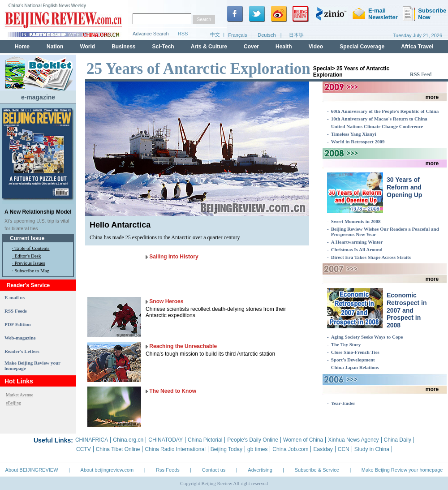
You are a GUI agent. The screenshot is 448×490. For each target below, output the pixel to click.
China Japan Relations (355, 367)
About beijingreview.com (107, 470)
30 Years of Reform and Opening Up (404, 187)
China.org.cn (128, 440)
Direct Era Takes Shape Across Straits (371, 257)
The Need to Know (173, 391)
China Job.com (290, 449)
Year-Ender (343, 403)
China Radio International (175, 449)
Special (323, 69)
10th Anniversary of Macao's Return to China (379, 119)
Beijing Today (226, 449)
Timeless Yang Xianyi (354, 134)
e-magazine (38, 97)
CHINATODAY (166, 440)
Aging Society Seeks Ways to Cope (367, 337)
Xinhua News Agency (353, 440)
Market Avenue (19, 395)
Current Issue (27, 238)
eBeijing (13, 403)
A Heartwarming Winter (357, 242)
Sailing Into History (174, 257)
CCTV (84, 449)
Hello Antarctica (120, 225)
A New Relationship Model (38, 212)
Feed (421, 74)
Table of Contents (32, 248)
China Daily (398, 440)
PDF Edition (18, 324)
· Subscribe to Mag (31, 271)
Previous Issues (30, 263)
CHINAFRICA (92, 440)
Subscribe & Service (317, 470)
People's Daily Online (253, 440)
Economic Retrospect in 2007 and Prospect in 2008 (407, 310)
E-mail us (15, 297)
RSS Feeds (16, 311)
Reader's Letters (22, 351)
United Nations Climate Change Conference (377, 126)
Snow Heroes (166, 301)
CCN (344, 449)
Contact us (214, 470)
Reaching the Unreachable (183, 346)
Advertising (260, 470)
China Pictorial (205, 440)
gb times (257, 449)
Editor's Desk (28, 256)
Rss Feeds (168, 470)
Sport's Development (353, 360)
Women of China (303, 440)
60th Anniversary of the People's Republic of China (385, 111)
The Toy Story (346, 344)
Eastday (323, 449)
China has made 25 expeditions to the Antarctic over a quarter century (165, 237)
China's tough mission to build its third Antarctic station (210, 354)
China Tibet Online (118, 449)
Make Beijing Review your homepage (402, 470)
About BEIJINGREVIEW (32, 470)
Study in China (372, 449)
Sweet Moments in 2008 (356, 221)
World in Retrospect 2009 (358, 142)
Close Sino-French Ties (355, 352)
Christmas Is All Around (357, 249)
